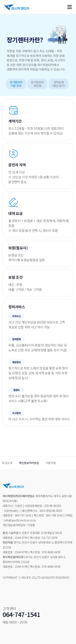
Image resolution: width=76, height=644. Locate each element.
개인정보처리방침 (29, 463)
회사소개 (7, 463)
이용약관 (51, 463)
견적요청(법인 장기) (59, 84)
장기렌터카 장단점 (37, 84)
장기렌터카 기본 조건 (16, 84)
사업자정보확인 (11, 511)
